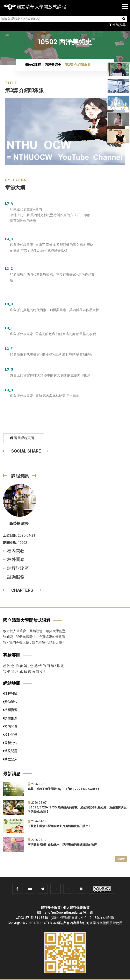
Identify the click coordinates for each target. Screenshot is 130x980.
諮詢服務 (16, 577)
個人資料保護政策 (76, 908)
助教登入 (10, 759)
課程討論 (10, 694)
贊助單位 (10, 702)
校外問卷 (16, 559)
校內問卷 (16, 551)
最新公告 (10, 743)
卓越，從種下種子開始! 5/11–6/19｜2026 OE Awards (63, 789)
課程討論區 (18, 568)
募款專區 (12, 655)
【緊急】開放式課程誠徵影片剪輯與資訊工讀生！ (59, 826)
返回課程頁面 (22, 438)
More (121, 859)
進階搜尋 (117, 25)
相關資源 (10, 710)
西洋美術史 (53, 65)
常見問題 (10, 751)
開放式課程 (33, 65)
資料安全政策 (51, 908)
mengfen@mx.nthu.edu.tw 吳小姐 (67, 913)
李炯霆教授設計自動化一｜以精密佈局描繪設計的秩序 (62, 845)
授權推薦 (10, 718)
